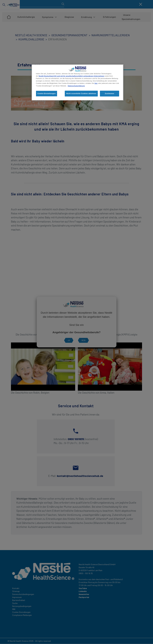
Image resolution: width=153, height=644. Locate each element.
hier (96, 83)
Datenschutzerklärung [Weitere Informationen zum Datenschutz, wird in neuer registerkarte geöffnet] (76, 86)
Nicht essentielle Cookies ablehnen (81, 94)
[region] (77, 82)
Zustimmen (110, 94)
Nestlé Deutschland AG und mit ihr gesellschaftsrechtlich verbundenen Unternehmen (72, 76)
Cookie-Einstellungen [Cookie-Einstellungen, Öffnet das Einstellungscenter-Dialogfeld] (47, 94)
